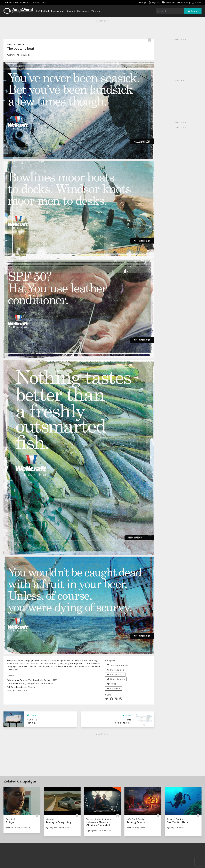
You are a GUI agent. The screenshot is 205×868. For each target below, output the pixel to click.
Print (111, 684)
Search (193, 11)
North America (116, 679)
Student (71, 11)
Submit (197, 3)
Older (127, 715)
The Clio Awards (22, 3)
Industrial (114, 688)
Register (154, 3)
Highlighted (42, 11)
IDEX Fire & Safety (135, 819)
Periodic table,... (122, 723)
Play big (31, 723)
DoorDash (11, 819)
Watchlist (96, 11)
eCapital (50, 819)
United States (115, 675)
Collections (83, 11)
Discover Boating (175, 819)
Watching (184, 3)
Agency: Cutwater (175, 828)
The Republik (23, 55)
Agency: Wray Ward (136, 828)
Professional (58, 11)
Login (143, 3)
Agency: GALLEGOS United (18, 828)
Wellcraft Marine (16, 44)
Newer (32, 715)
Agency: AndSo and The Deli (59, 828)
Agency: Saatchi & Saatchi (99, 831)
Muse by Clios (39, 3)
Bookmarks (169, 3)
